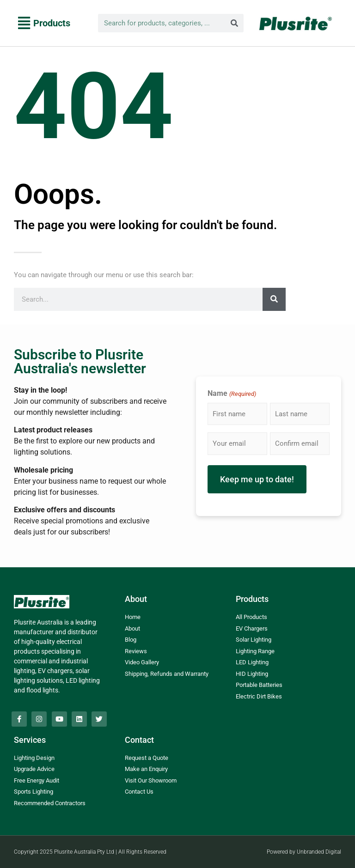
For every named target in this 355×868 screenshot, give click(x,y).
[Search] (234, 23)
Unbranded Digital (319, 852)
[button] (44, 23)
